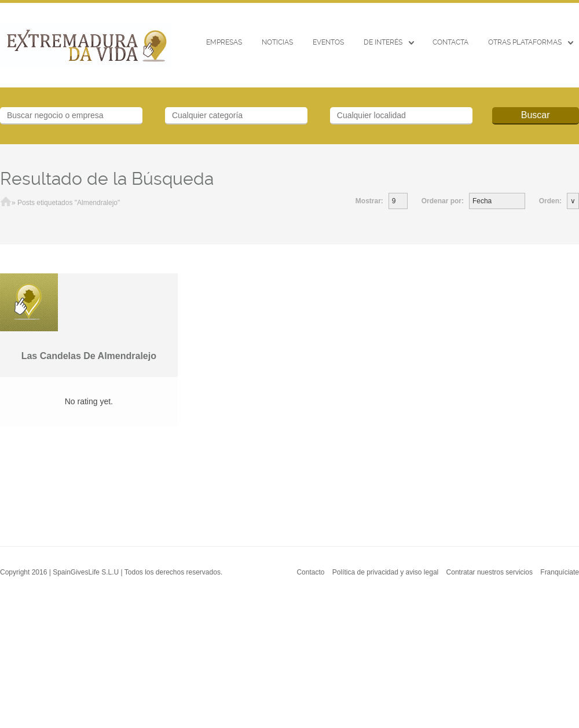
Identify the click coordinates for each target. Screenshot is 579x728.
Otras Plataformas (525, 42)
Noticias (277, 42)
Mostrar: (369, 201)
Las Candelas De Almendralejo (89, 356)
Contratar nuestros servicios (490, 572)
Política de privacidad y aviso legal (385, 572)
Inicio (6, 203)
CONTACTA (450, 42)
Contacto (310, 572)
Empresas (224, 42)
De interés (383, 42)
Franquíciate (560, 572)
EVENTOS (328, 42)
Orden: (550, 201)
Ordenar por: (443, 201)
